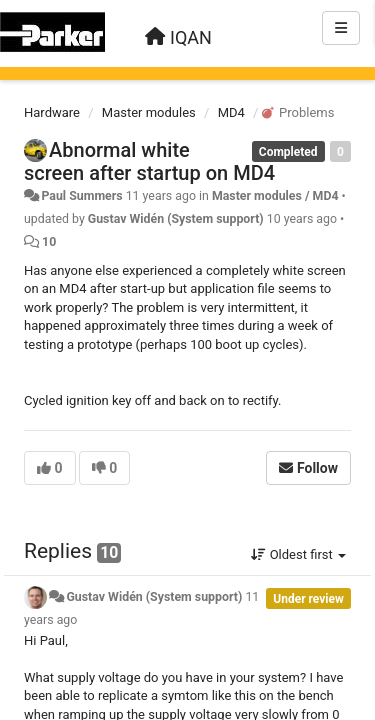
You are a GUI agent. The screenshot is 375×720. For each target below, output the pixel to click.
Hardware (52, 112)
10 (49, 242)
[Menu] (341, 28)
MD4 (231, 112)
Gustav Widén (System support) (176, 219)
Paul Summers (81, 196)
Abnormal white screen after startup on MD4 (149, 161)
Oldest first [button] (298, 554)
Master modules (149, 112)
